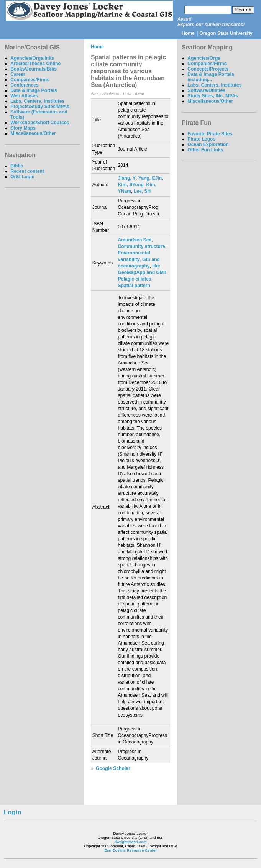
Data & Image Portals (34, 90)
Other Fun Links (205, 150)
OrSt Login (22, 177)
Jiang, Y (127, 178)
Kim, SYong (131, 185)
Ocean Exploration (208, 144)
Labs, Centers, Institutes (37, 101)
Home (188, 33)
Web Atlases (24, 96)
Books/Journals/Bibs (34, 69)
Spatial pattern (134, 286)
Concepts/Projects (208, 69)
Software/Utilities (206, 90)
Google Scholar (113, 768)
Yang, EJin (150, 178)
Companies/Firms (30, 80)
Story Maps (23, 128)
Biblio (17, 166)
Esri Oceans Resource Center (130, 850)
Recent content (27, 171)
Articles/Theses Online (35, 64)
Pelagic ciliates (135, 279)
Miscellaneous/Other (33, 133)
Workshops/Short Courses (40, 123)
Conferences (25, 85)
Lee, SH (142, 191)
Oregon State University (226, 33)
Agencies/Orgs (204, 58)
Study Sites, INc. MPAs (213, 96)
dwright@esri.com (130, 842)
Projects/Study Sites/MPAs (40, 107)
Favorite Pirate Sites (210, 134)
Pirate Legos (201, 139)
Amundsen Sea (135, 240)
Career (18, 74)
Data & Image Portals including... (211, 77)
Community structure (142, 246)
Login (13, 812)
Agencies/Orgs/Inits (32, 58)
